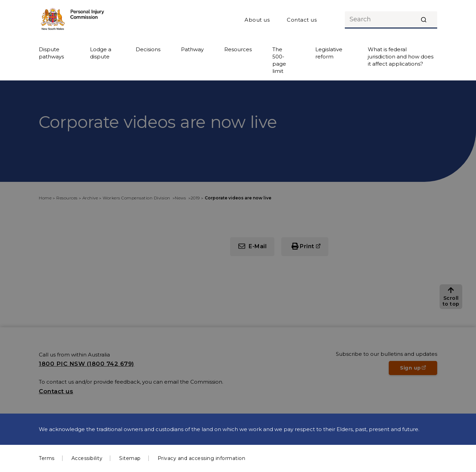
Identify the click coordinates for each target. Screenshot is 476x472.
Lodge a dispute (101, 53)
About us (257, 20)
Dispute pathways (51, 53)
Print (307, 246)
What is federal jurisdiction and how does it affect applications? (401, 57)
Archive (90, 198)
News (181, 198)
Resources (238, 49)
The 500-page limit (279, 60)
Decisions (148, 49)
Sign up (419, 370)
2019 (195, 198)
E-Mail (258, 246)
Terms (47, 458)
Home (45, 198)
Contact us (302, 20)
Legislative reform (329, 53)
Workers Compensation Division (137, 198)
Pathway (192, 49)
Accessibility (87, 458)
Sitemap (130, 458)
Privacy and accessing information (202, 458)
